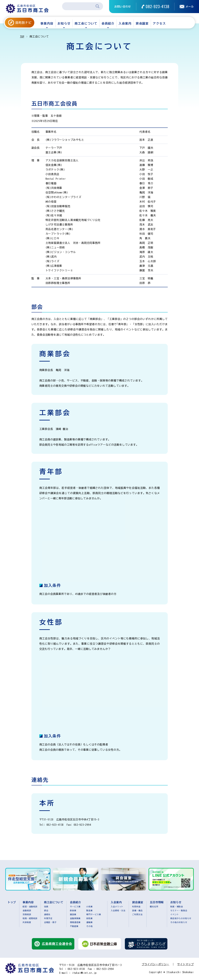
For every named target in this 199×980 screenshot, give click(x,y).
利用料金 (136, 907)
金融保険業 (75, 918)
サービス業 (75, 907)
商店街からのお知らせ (181, 918)
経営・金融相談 (30, 907)
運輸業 (89, 922)
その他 (89, 926)
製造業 (89, 910)
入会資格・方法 (118, 910)
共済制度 (27, 922)
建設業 (73, 914)
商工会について (86, 23)
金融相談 (27, 910)
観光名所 (154, 907)
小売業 (89, 907)
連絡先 (47, 914)
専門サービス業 (94, 914)
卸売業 (89, 918)
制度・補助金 (177, 907)
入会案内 (125, 23)
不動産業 (74, 926)
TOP (22, 36)
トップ (12, 902)
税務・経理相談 (30, 918)
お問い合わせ (123, 7)
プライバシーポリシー (155, 964)
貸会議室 (142, 23)
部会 (46, 910)
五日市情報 (157, 902)
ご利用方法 (137, 914)
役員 (46, 907)
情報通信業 (75, 922)
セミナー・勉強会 (179, 910)
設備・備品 (137, 910)
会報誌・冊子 (50, 922)
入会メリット (117, 907)
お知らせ (64, 23)
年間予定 (48, 918)
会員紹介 (108, 23)
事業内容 (47, 23)
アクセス (159, 23)
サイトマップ (185, 964)
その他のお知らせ (179, 922)
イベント (175, 914)
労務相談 (27, 914)
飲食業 (73, 910)
